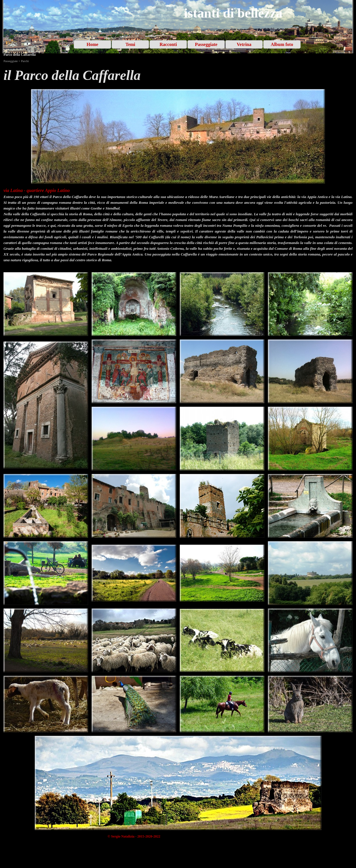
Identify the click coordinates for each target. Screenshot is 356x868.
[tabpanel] (178, 75)
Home (93, 44)
